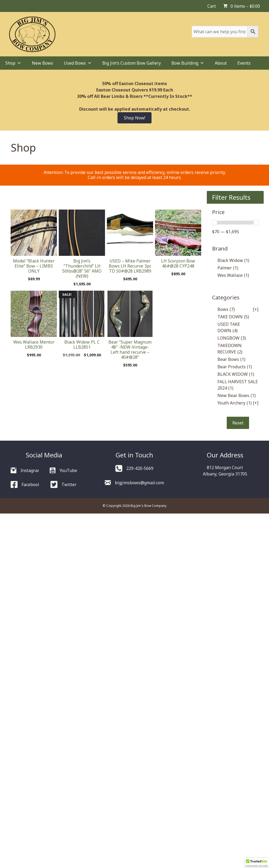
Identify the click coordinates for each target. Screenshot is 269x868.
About (221, 63)
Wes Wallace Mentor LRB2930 (34, 345)
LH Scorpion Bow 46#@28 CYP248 (178, 263)
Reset (238, 423)
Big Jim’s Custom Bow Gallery (132, 63)
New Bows (43, 63)
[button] (257, 863)
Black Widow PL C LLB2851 (82, 345)
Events (244, 63)
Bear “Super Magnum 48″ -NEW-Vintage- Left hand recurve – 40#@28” (130, 350)
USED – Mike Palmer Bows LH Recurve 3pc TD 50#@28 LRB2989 (130, 266)
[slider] (215, 223)
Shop (13, 63)
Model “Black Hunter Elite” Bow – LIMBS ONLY (34, 266)
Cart (212, 6)
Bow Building (188, 63)
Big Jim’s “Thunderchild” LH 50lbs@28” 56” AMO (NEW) (82, 269)
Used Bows (78, 63)
